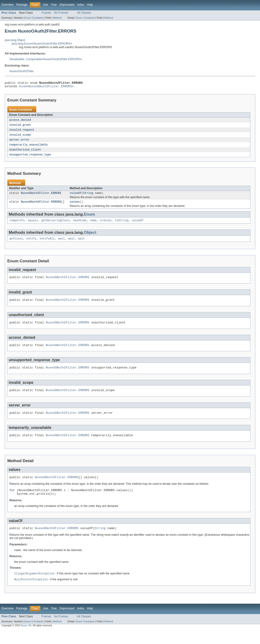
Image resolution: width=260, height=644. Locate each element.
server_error (19, 142)
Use (45, 5)
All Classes (84, 13)
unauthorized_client (25, 153)
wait (61, 244)
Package (22, 5)
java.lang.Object (15, 40)
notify (31, 244)
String (88, 197)
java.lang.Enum (22, 44)
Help (90, 5)
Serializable (17, 59)
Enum (23, 88)
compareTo (17, 225)
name (93, 225)
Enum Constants (34, 18)
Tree (54, 5)
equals (33, 225)
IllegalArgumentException (34, 588)
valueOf (76, 197)
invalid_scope (20, 137)
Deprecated (67, 5)
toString (122, 225)
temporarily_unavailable (28, 147)
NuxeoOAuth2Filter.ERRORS (52, 44)
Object (90, 237)
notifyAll (47, 244)
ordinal (106, 225)
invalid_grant (20, 127)
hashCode (80, 225)
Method (57, 18)
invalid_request (22, 132)
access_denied (20, 121)
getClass (16, 244)
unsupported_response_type (30, 158)
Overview (7, 5)
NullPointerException (31, 594)
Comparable (34, 59)
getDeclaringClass (56, 225)
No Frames (61, 13)
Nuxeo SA (26, 640)
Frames (46, 13)
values (75, 206)
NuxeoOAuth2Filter (22, 71)
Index (81, 5)
